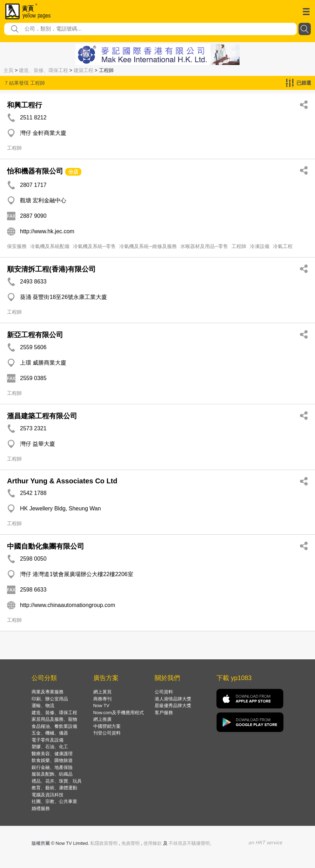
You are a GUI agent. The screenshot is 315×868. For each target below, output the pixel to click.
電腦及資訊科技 (48, 795)
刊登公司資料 (107, 733)
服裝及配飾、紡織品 (52, 774)
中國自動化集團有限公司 (46, 546)
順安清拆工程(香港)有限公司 (51, 269)
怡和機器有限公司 (35, 171)
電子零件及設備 (48, 740)
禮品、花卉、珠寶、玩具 (57, 781)
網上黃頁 (102, 692)
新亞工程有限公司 (35, 335)
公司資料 (164, 692)
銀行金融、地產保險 (52, 767)
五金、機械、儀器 (50, 733)
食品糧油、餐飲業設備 (54, 726)
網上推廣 (102, 719)
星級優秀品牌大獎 (173, 706)
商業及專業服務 (48, 692)
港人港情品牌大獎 (173, 699)
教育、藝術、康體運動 (54, 788)
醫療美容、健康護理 (52, 754)
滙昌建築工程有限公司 (42, 416)
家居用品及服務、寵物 (54, 719)
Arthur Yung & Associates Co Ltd (62, 481)
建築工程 (83, 70)
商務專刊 (102, 699)
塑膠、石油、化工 (50, 747)
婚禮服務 (41, 808)
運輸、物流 (43, 706)
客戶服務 (164, 713)
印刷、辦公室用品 (50, 699)
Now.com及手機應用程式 (119, 713)
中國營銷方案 (107, 726)
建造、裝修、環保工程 (43, 70)
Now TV (101, 706)
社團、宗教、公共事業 (54, 801)
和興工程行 (25, 105)
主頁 (8, 70)
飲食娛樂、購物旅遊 (52, 760)
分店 (73, 172)
